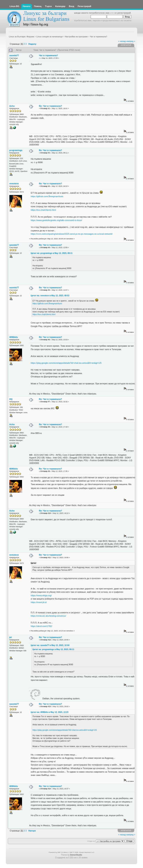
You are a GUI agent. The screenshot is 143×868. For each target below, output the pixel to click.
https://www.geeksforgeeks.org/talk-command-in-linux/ (56, 220)
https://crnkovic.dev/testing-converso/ (48, 616)
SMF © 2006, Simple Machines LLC (82, 852)
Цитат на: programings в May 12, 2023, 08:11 (52, 253)
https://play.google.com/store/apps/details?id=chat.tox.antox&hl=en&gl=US (66, 363)
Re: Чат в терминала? (50, 106)
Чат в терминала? (49, 55)
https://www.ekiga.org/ (41, 595)
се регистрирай (123, 13)
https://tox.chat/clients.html (43, 210)
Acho (12, 106)
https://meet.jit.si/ (39, 602)
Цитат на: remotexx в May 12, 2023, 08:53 (50, 296)
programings (16, 150)
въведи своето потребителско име (91, 13)
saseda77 (14, 55)
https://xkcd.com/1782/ (41, 626)
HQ (11, 399)
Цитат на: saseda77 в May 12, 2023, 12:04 (50, 645)
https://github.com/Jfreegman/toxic (47, 196)
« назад (122, 41)
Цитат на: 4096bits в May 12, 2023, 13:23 (50, 712)
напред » (131, 41)
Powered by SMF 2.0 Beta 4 (58, 852)
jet (11, 637)
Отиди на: (91, 841)
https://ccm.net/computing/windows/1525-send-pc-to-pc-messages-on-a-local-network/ (72, 234)
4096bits (14, 337)
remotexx (14, 184)
